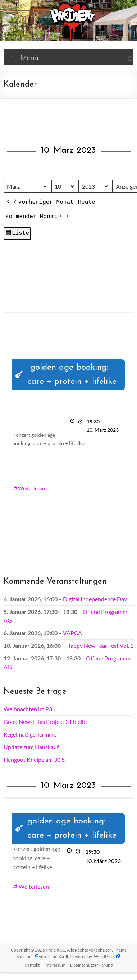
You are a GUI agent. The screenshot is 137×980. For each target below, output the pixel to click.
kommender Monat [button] (35, 217)
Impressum (55, 965)
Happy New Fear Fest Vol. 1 (100, 645)
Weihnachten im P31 (29, 709)
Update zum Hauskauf (31, 747)
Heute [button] (86, 202)
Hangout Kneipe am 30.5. (35, 759)
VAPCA (72, 633)
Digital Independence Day (95, 599)
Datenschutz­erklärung (91, 965)
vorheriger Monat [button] (43, 203)
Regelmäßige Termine (30, 734)
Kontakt (32, 965)
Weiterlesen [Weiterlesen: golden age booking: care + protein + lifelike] (31, 488)
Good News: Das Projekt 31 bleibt (45, 722)
